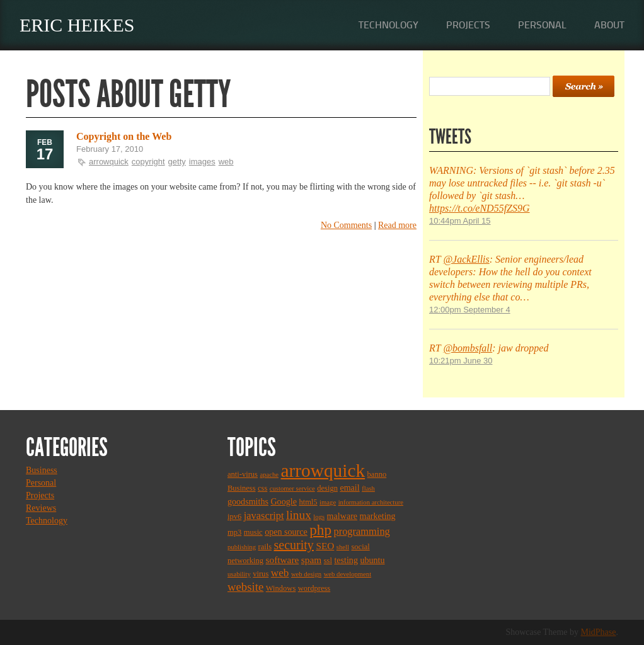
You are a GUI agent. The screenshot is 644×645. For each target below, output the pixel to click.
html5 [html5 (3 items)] (308, 502)
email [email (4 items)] (349, 488)
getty (177, 162)
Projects (468, 25)
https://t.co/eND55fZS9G (480, 208)
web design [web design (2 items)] (306, 574)
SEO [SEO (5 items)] (325, 546)
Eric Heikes (77, 25)
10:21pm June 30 (461, 361)
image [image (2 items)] (328, 502)
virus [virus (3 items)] (261, 574)
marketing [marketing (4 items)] (378, 516)
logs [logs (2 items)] (319, 517)
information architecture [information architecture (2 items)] (371, 502)
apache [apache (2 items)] (269, 475)
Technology (388, 25)
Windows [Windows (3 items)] (281, 588)
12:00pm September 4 (470, 310)
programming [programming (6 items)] (361, 531)
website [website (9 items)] (245, 587)
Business (42, 470)
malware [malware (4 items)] (342, 516)
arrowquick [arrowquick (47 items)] (323, 471)
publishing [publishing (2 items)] (242, 547)
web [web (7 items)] (280, 573)
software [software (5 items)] (283, 560)
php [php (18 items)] (320, 530)
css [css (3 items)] (262, 488)
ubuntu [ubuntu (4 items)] (372, 560)
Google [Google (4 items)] (283, 501)
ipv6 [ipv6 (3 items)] (234, 517)
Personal (542, 25)
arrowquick (109, 162)
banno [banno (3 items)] (377, 474)
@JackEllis (466, 259)
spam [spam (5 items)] (311, 560)
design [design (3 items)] (327, 488)
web (226, 162)
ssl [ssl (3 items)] (328, 561)
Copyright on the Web (124, 136)
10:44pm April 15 (460, 221)
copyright (148, 162)
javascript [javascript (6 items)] (264, 516)
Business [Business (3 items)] (242, 488)
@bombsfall (468, 348)
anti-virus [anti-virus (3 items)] (243, 474)
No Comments (346, 225)
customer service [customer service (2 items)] (292, 488)
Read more (397, 225)
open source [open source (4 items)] (286, 532)
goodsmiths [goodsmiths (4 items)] (248, 501)
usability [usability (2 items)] (239, 574)
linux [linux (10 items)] (299, 515)
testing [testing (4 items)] (346, 560)
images (202, 162)
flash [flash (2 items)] (368, 488)
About (609, 25)
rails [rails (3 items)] (265, 547)
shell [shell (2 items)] (343, 547)
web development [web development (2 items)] (348, 574)
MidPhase (599, 632)
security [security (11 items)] (294, 545)
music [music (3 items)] (253, 532)
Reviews (41, 508)
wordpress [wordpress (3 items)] (314, 588)
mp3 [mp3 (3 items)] (234, 532)
